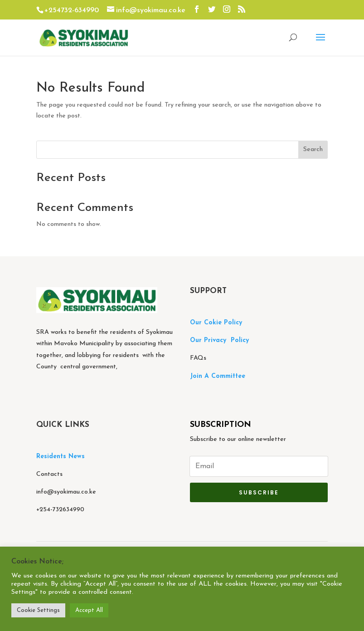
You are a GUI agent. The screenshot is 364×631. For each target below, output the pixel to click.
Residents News (62, 457)
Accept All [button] (89, 610)
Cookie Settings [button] (38, 610)
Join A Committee (218, 376)
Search (313, 149)
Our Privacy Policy (219, 340)
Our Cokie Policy (216, 323)
